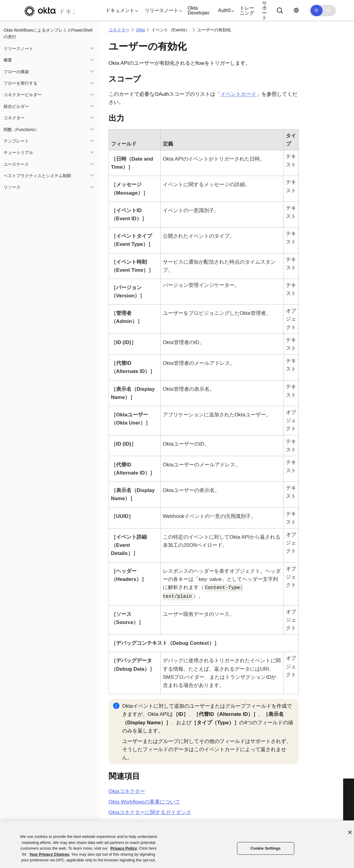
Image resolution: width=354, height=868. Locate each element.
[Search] (280, 11)
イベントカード (238, 94)
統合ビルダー (16, 106)
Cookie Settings (265, 848)
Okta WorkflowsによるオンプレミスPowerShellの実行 (48, 33)
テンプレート (16, 141)
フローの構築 (16, 72)
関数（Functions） (21, 130)
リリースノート (18, 49)
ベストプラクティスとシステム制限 (37, 176)
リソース (12, 187)
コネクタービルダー (23, 95)
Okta (141, 30)
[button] (120, 11)
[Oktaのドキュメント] (48, 10)
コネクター (14, 118)
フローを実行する (21, 83)
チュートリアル (18, 152)
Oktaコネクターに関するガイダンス (150, 812)
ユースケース (16, 164)
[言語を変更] (296, 10)
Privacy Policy (124, 848)
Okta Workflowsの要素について (144, 802)
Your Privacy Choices (49, 854)
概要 (8, 60)
